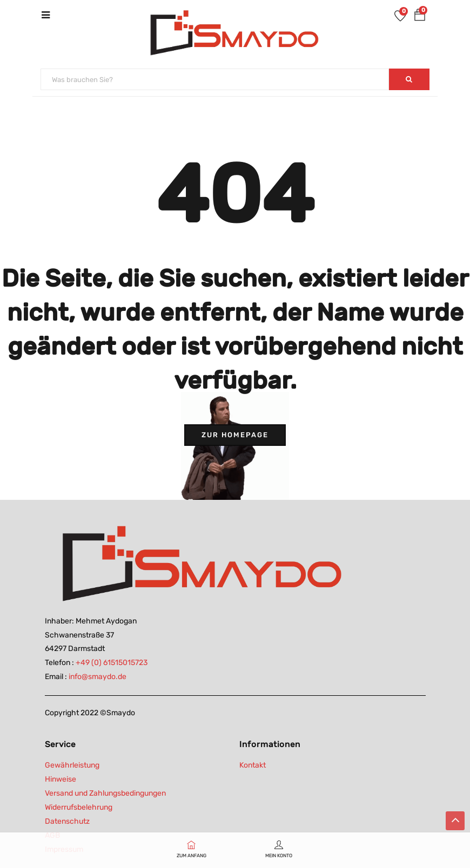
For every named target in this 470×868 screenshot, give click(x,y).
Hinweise (61, 779)
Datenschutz (67, 821)
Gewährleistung (72, 765)
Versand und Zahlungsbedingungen (105, 793)
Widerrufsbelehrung (79, 807)
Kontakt (253, 765)
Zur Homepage (235, 435)
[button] (420, 17)
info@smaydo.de (98, 677)
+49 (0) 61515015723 (112, 663)
